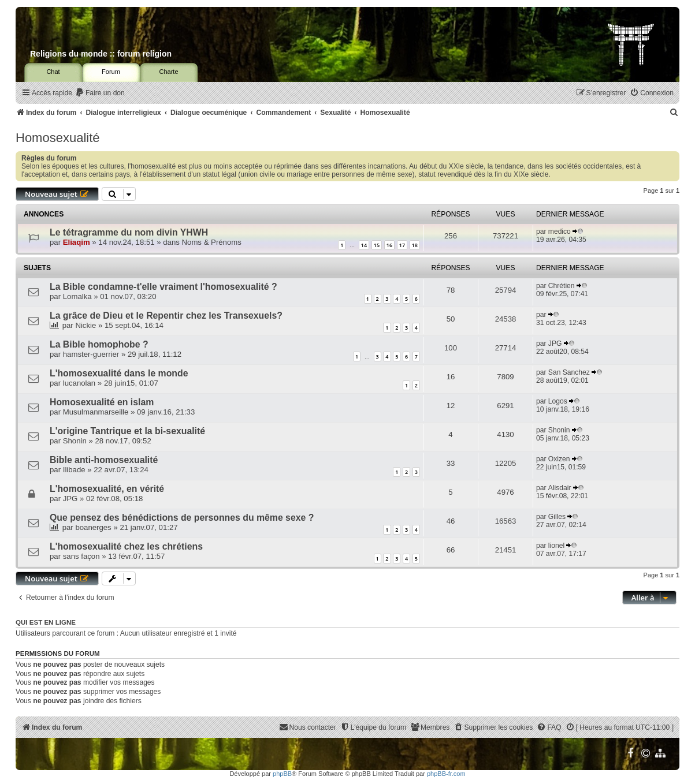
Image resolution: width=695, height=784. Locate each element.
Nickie (86, 325)
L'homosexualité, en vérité (107, 489)
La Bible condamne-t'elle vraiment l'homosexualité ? (163, 287)
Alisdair (560, 488)
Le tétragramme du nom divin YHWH (129, 232)
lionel (556, 546)
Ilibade (74, 470)
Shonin (75, 441)
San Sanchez (569, 372)
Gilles (557, 517)
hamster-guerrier (91, 354)
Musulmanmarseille (96, 412)
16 (389, 245)
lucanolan (79, 383)
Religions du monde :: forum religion (101, 54)
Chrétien (562, 286)
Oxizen (559, 459)
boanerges (93, 527)
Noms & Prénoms (212, 242)
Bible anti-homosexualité (104, 460)
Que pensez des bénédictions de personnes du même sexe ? (182, 518)
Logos (558, 401)
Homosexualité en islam (102, 402)
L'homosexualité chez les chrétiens (126, 546)
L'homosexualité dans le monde (119, 373)
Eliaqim (77, 242)
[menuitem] (100, 93)
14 (364, 245)
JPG (555, 344)
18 (415, 245)
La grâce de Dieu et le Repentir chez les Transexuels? (166, 316)
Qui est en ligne (46, 622)
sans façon (81, 556)
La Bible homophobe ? (99, 344)
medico (560, 232)
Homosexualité (58, 138)
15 (377, 245)
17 (402, 245)
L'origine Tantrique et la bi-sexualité (127, 431)
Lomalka (77, 296)
